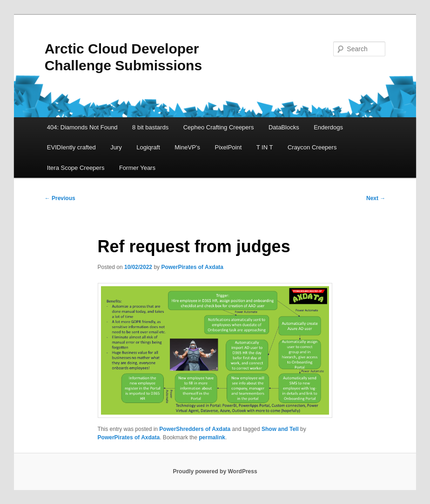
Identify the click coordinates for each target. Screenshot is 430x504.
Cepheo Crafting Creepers (219, 127)
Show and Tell (280, 429)
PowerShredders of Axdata (195, 429)
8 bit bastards (150, 127)
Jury (116, 147)
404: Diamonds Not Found (82, 127)
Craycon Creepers (312, 147)
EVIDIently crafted (71, 147)
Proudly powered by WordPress (215, 471)
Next (376, 198)
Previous (60, 198)
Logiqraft (148, 147)
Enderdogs (328, 127)
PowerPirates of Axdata (192, 267)
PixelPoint (228, 147)
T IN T (265, 147)
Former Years (137, 168)
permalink (212, 437)
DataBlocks (284, 127)
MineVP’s (187, 147)
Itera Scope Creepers (76, 168)
